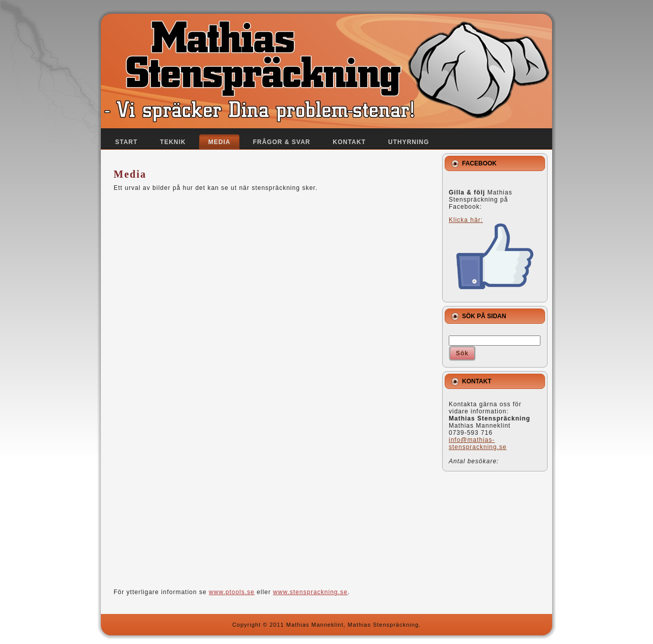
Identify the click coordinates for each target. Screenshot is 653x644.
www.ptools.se (232, 592)
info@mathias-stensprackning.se (478, 443)
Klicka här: (491, 253)
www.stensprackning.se (310, 592)
